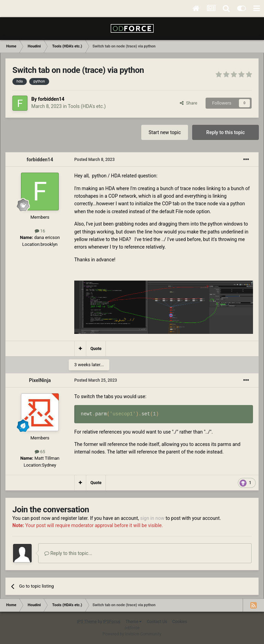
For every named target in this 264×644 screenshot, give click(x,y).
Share (189, 103)
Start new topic (165, 132)
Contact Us (157, 622)
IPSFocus (112, 622)
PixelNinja (40, 380)
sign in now (152, 518)
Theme (134, 622)
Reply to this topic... (68, 553)
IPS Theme (87, 622)
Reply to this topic (225, 132)
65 (40, 452)
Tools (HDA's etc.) (87, 106)
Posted (95, 160)
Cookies (180, 622)
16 (40, 231)
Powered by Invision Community (132, 634)
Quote (96, 349)
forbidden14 (51, 99)
